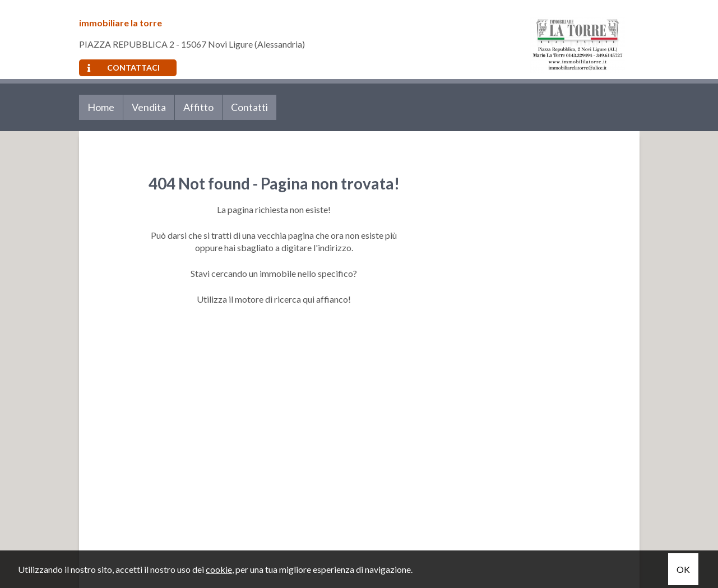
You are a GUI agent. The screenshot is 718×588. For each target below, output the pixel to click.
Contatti (249, 107)
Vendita (149, 107)
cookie (219, 569)
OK (683, 569)
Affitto (198, 107)
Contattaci (124, 68)
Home (101, 107)
